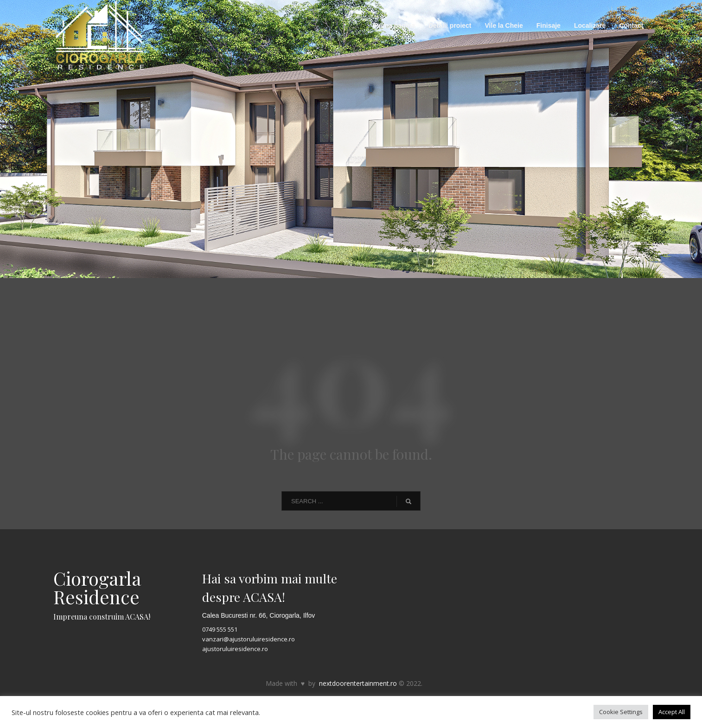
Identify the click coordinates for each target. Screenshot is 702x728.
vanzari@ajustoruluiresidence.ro (249, 639)
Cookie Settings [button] (621, 712)
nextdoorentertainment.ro (358, 683)
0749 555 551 (220, 629)
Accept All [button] (672, 712)
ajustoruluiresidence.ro (235, 649)
